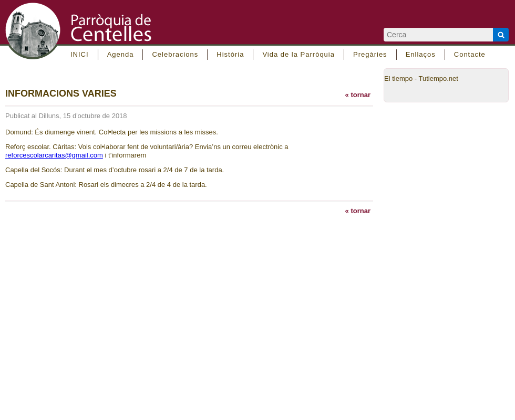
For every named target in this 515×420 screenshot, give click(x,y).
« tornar (358, 95)
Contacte (470, 54)
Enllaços (421, 54)
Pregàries (370, 54)
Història (230, 54)
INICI (80, 54)
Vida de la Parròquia (298, 54)
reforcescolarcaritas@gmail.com (54, 155)
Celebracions (175, 54)
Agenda (121, 54)
